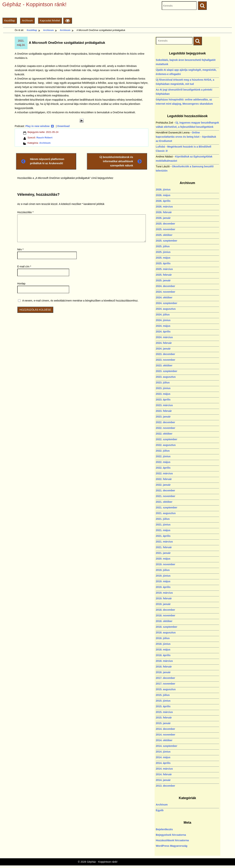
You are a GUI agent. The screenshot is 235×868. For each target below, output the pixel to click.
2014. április (163, 763)
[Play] (82, 121)
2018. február (164, 667)
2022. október (164, 434)
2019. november (166, 564)
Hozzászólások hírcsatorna (172, 840)
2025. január (163, 280)
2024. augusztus (166, 309)
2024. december (166, 286)
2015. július (163, 695)
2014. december (166, 729)
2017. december (166, 678)
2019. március (164, 593)
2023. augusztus (166, 377)
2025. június (163, 252)
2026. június (163, 190)
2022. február (164, 479)
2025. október (164, 235)
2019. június (163, 576)
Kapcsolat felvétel (50, 21)
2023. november (166, 360)
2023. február (164, 411)
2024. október (164, 297)
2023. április (163, 400)
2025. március (164, 269)
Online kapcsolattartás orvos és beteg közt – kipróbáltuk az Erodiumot (186, 137)
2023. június (163, 388)
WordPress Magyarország (172, 846)
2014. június (163, 752)
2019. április (163, 587)
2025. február (164, 275)
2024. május (163, 326)
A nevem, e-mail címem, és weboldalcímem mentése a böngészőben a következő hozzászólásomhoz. (80, 301)
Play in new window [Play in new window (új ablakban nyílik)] (40, 126)
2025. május (163, 258)
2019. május (163, 581)
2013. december (166, 786)
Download (63, 126)
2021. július (163, 519)
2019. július (163, 570)
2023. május (163, 394)
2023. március (164, 405)
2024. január (163, 349)
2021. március (164, 542)
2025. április (163, 263)
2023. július (163, 382)
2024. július (163, 315)
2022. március (164, 473)
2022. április (163, 468)
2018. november (166, 615)
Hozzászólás (25, 212)
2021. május (163, 530)
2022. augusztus (166, 445)
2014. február (164, 774)
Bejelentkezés (164, 829)
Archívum (27, 21)
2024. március (164, 337)
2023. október (164, 365)
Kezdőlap (10, 21)
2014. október (164, 740)
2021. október (164, 502)
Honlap (21, 284)
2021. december (166, 490)
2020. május (163, 559)
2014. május (163, 757)
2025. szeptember (167, 241)
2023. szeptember (167, 371)
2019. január (163, 604)
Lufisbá (160, 147)
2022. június (163, 456)
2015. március (164, 712)
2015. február (164, 718)
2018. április (163, 655)
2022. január (163, 485)
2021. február (164, 547)
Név (20, 249)
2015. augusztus (166, 689)
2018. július (163, 638)
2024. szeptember (167, 303)
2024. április (163, 332)
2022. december (166, 422)
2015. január (163, 723)
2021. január (163, 553)
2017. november (166, 684)
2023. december (166, 354)
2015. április (163, 706)
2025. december (166, 224)
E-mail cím (24, 266)
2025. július (163, 246)
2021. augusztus (166, 513)
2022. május (163, 462)
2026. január (163, 218)
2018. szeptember (167, 627)
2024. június (163, 320)
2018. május (163, 650)
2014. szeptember (167, 746)
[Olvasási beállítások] (67, 21)
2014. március (164, 769)
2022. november (166, 428)
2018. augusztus (166, 632)
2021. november (166, 496)
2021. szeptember (167, 507)
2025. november (166, 229)
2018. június (163, 644)
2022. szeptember (167, 439)
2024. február (164, 343)
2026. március (164, 207)
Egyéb (160, 810)
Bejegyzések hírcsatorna (171, 835)
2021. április (163, 536)
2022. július (163, 451)
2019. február (164, 598)
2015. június (163, 701)
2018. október (164, 621)
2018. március (164, 661)
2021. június (163, 525)
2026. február (164, 212)
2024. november (166, 292)
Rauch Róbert (44, 138)
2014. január (163, 780)
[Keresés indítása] (198, 41)
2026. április (163, 201)
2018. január (163, 672)
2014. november (166, 735)
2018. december (166, 610)
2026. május (163, 195)
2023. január (163, 417)
